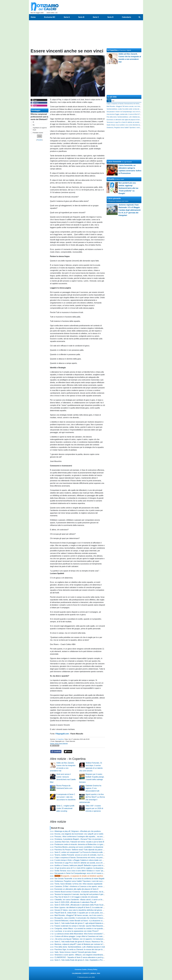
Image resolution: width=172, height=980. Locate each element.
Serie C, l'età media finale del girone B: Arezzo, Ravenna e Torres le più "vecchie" (86, 942)
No (34, 125)
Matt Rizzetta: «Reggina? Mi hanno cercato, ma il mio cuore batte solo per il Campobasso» (90, 915)
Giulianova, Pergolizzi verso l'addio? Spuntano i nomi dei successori (81, 881)
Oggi (109, 101)
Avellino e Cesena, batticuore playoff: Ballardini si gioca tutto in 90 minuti (83, 865)
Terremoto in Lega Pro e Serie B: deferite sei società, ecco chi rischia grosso (84, 863)
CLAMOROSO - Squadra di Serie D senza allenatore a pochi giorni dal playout (85, 957)
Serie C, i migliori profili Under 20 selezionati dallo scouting (65, 808)
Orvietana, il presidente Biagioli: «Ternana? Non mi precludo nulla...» (81, 839)
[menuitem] (140, 17)
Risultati (39, 140)
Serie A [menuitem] (67, 17)
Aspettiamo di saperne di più (40, 129)
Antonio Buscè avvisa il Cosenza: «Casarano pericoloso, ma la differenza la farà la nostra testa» (92, 892)
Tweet (68, 752)
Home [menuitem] (33, 17)
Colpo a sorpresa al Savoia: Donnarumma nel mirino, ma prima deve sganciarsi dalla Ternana (91, 858)
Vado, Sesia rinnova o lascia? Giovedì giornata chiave (75, 952)
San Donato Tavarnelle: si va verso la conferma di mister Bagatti (79, 879)
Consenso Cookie (81, 969)
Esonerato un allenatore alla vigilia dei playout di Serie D (76, 889)
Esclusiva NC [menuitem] (50, 17)
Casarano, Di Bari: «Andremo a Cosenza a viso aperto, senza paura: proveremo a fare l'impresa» (92, 886)
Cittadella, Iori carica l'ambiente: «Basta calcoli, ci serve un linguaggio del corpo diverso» (89, 900)
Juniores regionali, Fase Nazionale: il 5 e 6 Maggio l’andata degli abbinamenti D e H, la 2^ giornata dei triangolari (129, 210)
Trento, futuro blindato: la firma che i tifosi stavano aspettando (78, 884)
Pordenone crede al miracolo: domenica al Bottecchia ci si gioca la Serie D (83, 844)
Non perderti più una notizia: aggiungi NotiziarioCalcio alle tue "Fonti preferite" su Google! (128, 188)
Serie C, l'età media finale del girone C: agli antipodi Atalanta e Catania (82, 923)
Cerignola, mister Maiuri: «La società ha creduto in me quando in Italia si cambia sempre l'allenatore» (94, 928)
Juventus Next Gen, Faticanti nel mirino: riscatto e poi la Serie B (79, 842)
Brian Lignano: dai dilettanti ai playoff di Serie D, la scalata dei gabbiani (82, 907)
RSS (99, 973)
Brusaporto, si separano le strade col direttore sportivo (79, 876)
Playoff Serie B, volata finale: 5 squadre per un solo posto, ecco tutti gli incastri (85, 913)
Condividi (56, 752)
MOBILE (93, 973)
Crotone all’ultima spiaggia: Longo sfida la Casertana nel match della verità (84, 936)
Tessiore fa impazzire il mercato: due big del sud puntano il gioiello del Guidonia (85, 894)
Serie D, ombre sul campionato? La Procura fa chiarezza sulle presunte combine (86, 852)
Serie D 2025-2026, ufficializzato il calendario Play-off (75, 902)
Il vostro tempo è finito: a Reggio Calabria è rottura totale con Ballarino (82, 860)
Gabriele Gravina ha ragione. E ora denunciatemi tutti (93, 788)
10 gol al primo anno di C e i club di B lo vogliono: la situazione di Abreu (82, 868)
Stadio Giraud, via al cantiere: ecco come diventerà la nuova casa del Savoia (130, 125)
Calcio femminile (114, 162)
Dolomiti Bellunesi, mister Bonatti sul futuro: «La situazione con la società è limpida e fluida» (90, 921)
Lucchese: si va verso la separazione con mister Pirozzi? (77, 931)
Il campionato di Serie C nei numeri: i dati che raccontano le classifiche (66, 797)
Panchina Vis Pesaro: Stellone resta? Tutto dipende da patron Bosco (81, 850)
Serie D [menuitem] (110, 17)
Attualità (111, 179)
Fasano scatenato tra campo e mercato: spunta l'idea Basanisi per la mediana (85, 926)
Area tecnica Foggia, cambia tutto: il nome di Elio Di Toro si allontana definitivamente (133, 114)
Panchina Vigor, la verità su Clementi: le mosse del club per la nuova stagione (85, 950)
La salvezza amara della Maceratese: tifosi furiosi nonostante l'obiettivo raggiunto (86, 934)
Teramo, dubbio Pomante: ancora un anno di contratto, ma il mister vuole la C (85, 855)
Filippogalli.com (62, 734)
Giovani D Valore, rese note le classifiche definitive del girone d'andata (82, 910)
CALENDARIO (77, 973)
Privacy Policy (93, 969)
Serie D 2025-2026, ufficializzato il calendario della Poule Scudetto (80, 905)
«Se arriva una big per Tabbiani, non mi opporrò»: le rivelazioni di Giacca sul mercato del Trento (92, 939)
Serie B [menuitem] (81, 17)
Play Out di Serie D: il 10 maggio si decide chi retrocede (76, 897)
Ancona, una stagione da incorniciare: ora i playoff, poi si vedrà (79, 834)
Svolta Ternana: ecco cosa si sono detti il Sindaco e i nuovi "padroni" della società (86, 871)
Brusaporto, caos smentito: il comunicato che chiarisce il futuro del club (82, 918)
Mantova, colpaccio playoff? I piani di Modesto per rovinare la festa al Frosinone (86, 944)
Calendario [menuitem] (127, 17)
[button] (39, 136)
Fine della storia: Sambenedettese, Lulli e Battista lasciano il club (80, 947)
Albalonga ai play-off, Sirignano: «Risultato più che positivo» (78, 831)
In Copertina (60, 739)
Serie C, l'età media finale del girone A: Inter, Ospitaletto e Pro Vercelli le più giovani (87, 960)
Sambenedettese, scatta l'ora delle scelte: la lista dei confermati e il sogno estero (132, 109)
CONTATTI (86, 973)
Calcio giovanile (114, 198)
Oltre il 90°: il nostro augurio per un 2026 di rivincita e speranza (94, 808)
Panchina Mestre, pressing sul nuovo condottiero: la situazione (79, 847)
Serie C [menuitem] (96, 17)
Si (33, 122)
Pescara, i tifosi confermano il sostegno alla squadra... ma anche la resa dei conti (86, 837)
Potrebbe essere (38, 133)
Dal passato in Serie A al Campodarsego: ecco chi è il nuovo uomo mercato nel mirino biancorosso (93, 873)
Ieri (113, 101)
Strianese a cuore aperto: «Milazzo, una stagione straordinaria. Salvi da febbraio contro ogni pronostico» (95, 955)
